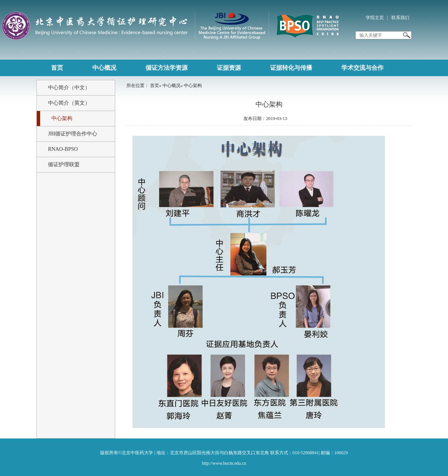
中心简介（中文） (69, 88)
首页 (155, 86)
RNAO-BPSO (63, 149)
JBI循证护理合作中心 (73, 134)
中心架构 (62, 118)
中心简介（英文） (69, 103)
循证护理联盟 (64, 164)
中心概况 (171, 86)
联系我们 (400, 18)
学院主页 (375, 18)
